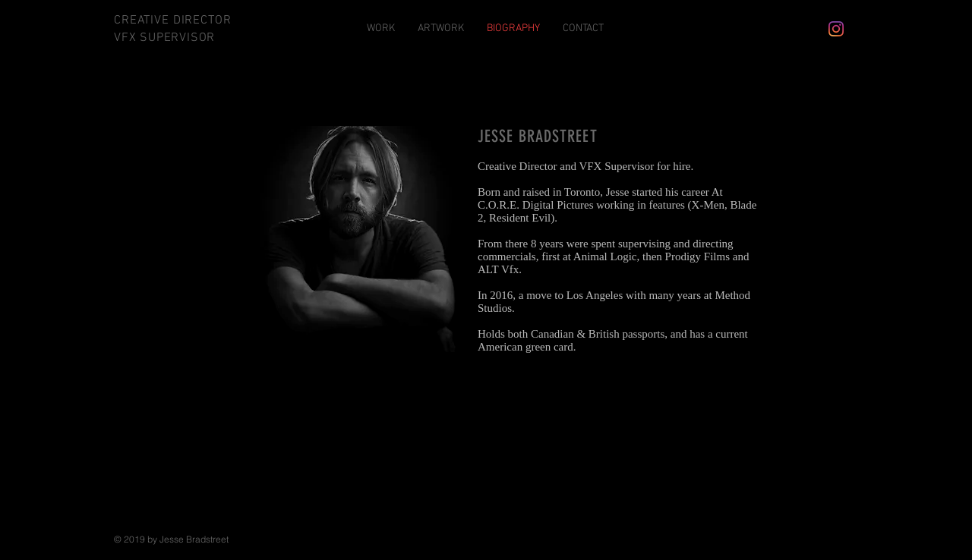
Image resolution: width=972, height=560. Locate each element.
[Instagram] (836, 29)
